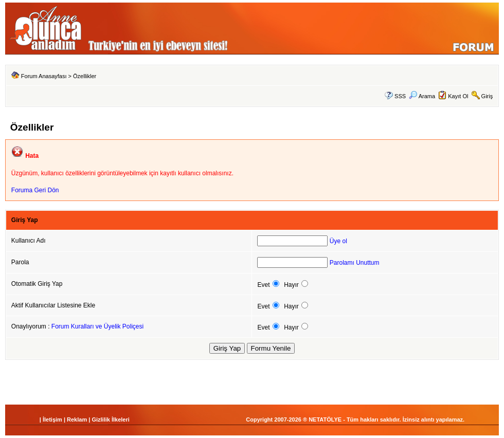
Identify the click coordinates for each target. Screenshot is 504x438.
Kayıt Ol (458, 96)
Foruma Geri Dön (35, 190)
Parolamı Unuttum (355, 263)
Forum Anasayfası (44, 76)
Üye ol (338, 241)
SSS (400, 96)
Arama (422, 96)
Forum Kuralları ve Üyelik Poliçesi (97, 326)
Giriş (487, 96)
